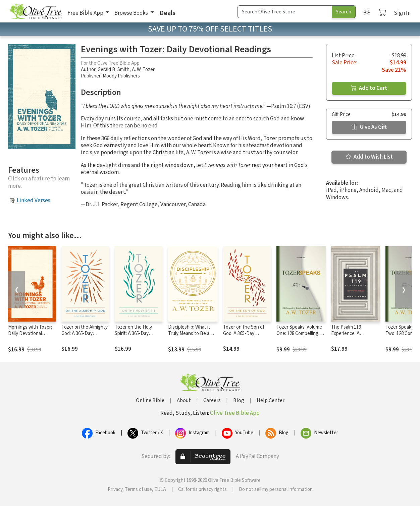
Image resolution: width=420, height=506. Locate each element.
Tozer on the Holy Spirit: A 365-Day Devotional (133, 333)
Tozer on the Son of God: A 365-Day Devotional (244, 333)
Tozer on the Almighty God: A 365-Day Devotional (85, 333)
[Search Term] (285, 12)
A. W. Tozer (143, 70)
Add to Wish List (369, 157)
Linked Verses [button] (34, 201)
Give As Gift (369, 127)
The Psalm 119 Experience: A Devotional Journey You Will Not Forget (352, 337)
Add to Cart (369, 88)
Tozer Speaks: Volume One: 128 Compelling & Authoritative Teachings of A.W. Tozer (301, 337)
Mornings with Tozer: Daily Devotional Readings (30, 333)
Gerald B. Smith (114, 70)
